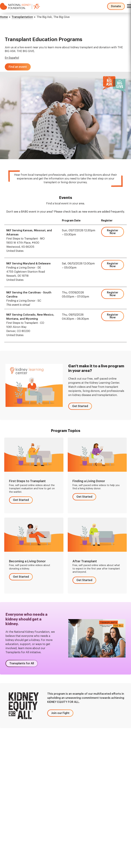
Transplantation (22, 17)
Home (4, 17)
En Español (12, 58)
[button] (18, 67)
